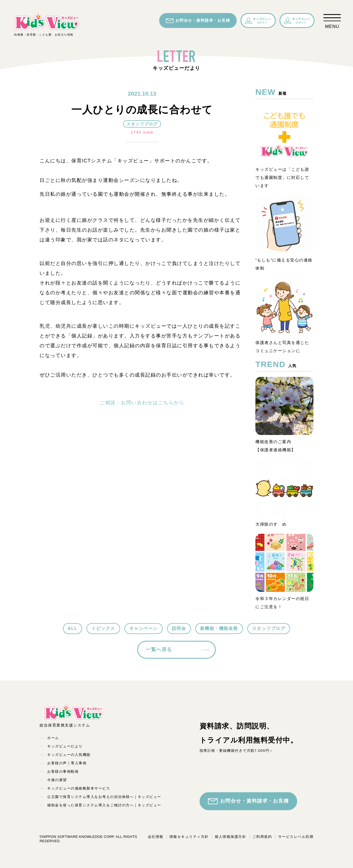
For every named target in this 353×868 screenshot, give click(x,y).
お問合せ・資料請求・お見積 (198, 21)
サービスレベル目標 (296, 837)
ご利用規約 (262, 837)
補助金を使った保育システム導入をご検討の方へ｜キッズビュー (104, 805)
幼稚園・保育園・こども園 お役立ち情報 (47, 25)
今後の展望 (57, 780)
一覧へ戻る (159, 649)
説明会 (179, 628)
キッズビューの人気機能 (69, 755)
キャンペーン (144, 628)
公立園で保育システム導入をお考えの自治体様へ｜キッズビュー (104, 797)
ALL (73, 628)
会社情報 (156, 837)
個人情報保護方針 (230, 837)
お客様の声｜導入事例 (67, 763)
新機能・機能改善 (219, 628)
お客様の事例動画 (63, 771)
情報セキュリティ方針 (189, 837)
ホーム (53, 738)
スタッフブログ (269, 628)
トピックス (103, 628)
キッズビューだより (65, 746)
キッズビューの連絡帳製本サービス (79, 788)
